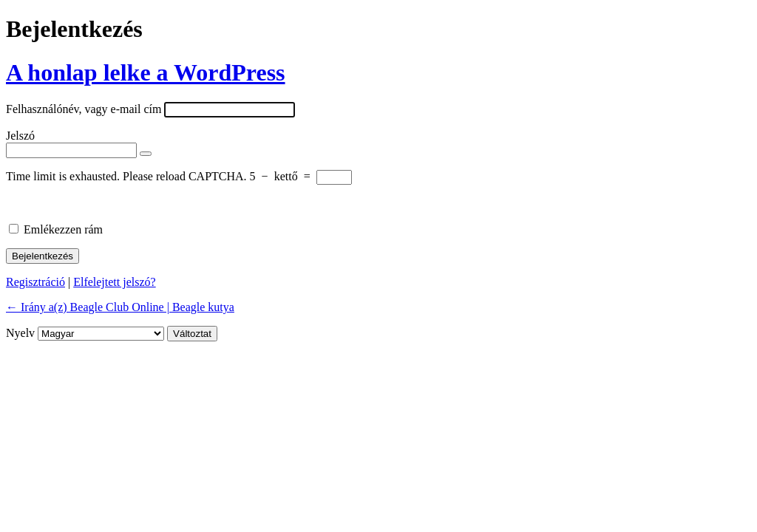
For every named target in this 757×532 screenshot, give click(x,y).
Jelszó (20, 136)
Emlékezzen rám (63, 229)
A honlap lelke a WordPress (146, 72)
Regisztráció (35, 282)
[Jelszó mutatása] (146, 154)
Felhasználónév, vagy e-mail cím (84, 109)
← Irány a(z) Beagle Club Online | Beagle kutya (120, 307)
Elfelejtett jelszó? (115, 282)
